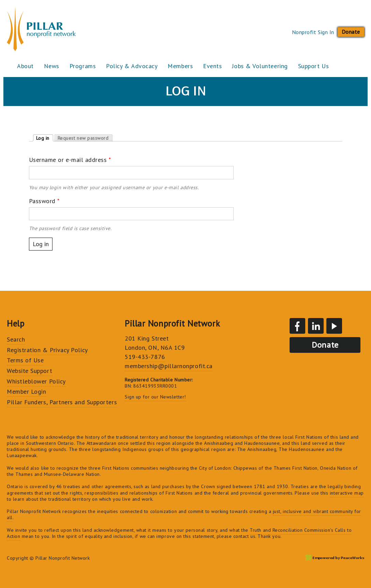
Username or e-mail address (70, 160)
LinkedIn (316, 326)
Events (212, 66)
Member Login (26, 391)
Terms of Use (25, 360)
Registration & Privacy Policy (47, 350)
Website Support (29, 371)
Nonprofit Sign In (313, 32)
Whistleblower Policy (36, 381)
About (25, 66)
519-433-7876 (145, 357)
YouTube (334, 326)
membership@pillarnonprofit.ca (169, 366)
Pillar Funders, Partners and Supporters (62, 402)
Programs (83, 66)
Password (44, 201)
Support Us (313, 66)
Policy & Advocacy (132, 66)
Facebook (297, 326)
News (52, 66)
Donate (351, 32)
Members (180, 66)
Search (16, 339)
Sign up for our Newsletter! (155, 397)
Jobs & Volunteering (260, 66)
